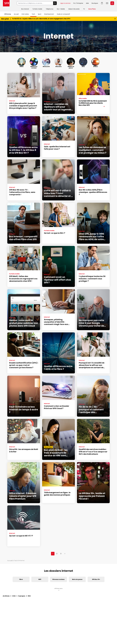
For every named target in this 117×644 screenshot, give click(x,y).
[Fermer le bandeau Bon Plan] (115, 19)
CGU (14, 596)
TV (84, 9)
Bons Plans (92, 9)
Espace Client (112, 3)
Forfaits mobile (37, 9)
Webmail (107, 3)
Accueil (16, 14)
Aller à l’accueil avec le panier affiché (102, 3)
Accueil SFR (6, 3)
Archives (6, 596)
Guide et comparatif (63, 14)
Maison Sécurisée (74, 9)
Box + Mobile (61, 9)
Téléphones (50, 9)
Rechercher (55, 3)
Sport (40, 14)
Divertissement (49, 14)
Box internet (25, 9)
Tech (33, 14)
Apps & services (65, 3)
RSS (29, 596)
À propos (22, 596)
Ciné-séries (25, 14)
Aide (87, 3)
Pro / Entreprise (78, 3)
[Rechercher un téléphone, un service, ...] (35, 3)
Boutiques (95, 3)
